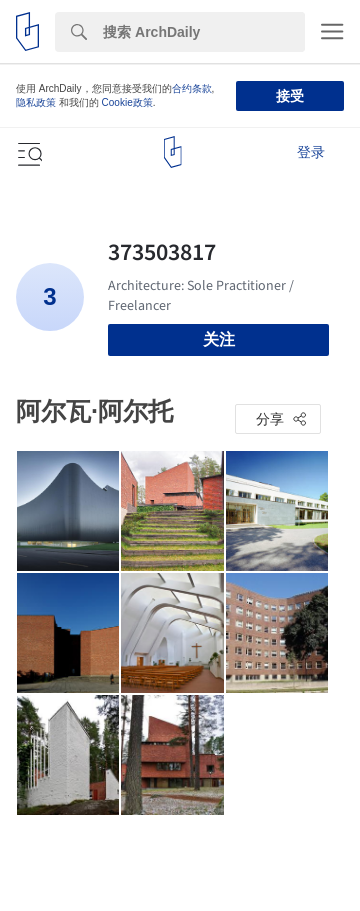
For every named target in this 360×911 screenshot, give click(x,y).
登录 (311, 152)
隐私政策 (36, 102)
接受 (290, 96)
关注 (219, 339)
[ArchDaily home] (172, 152)
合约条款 (192, 88)
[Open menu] (28, 152)
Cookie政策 (127, 102)
